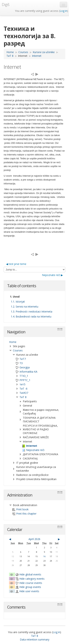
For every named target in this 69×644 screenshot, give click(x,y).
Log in (63, 11)
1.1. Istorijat (18, 302)
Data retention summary (35, 639)
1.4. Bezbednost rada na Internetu (31, 316)
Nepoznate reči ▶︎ (52, 275)
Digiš (6, 5)
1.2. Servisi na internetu (25, 307)
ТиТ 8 (23, 397)
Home (13, 342)
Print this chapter (24, 514)
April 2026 (34, 539)
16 (44, 556)
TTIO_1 (24, 376)
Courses (18, 350)
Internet (23, 56)
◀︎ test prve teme (16, 264)
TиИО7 (24, 393)
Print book (20, 509)
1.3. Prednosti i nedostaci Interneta (32, 311)
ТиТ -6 (23, 389)
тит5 (22, 384)
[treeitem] (34, 342)
